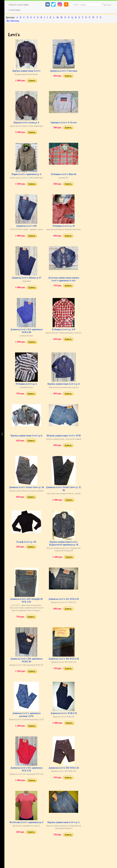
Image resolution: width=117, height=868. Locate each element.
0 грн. (109, 5)
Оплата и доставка (19, 5)
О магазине (15, 10)
